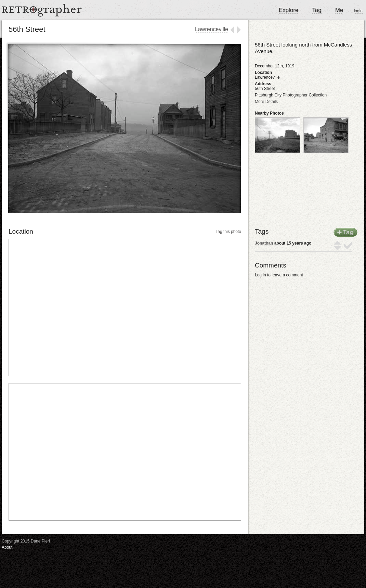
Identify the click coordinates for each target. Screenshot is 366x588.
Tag (317, 10)
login (358, 11)
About (7, 547)
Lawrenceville (212, 29)
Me (339, 10)
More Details (266, 102)
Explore (289, 10)
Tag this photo (228, 232)
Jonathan (264, 243)
